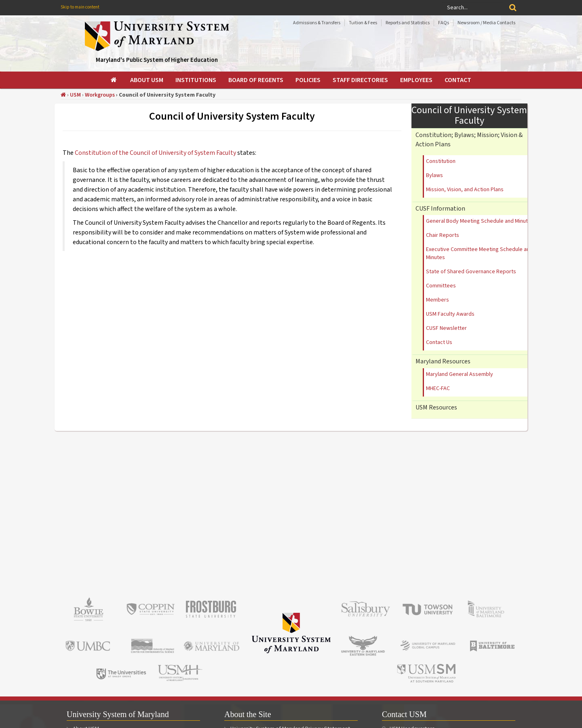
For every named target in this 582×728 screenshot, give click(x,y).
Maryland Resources (443, 361)
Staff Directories (360, 80)
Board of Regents (256, 80)
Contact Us (439, 342)
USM (75, 95)
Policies (308, 80)
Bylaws (434, 175)
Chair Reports (443, 235)
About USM (147, 80)
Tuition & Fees (363, 23)
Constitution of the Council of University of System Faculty (156, 153)
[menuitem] (114, 80)
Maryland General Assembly (460, 374)
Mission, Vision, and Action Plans (465, 190)
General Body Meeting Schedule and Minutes (480, 221)
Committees (441, 286)
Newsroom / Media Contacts (486, 23)
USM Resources (436, 407)
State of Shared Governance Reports (471, 272)
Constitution (441, 161)
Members (438, 300)
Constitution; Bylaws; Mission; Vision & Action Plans (469, 140)
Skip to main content (80, 7)
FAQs (444, 23)
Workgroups (100, 95)
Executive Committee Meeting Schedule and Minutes (479, 253)
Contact (458, 80)
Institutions (196, 80)
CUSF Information (440, 209)
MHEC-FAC (438, 388)
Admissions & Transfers (317, 23)
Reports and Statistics (408, 23)
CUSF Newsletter (446, 328)
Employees (416, 80)
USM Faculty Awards (450, 314)
